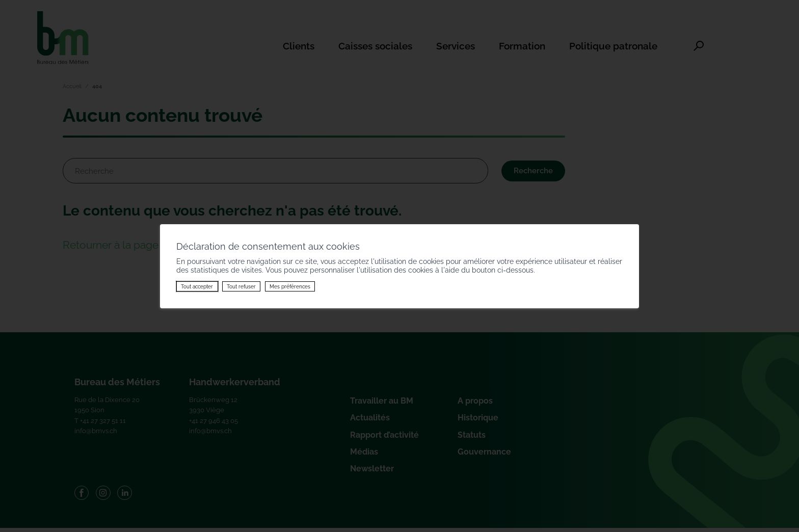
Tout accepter (197, 286)
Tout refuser (241, 286)
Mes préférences (290, 286)
